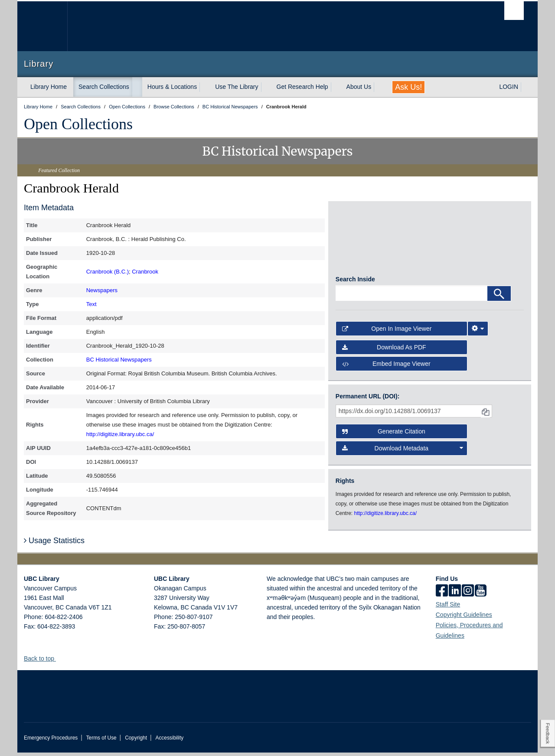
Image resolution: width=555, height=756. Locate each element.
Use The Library (237, 87)
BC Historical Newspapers (119, 360)
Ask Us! (408, 87)
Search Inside (355, 283)
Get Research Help (302, 87)
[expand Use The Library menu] (266, 87)
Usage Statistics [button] (54, 544)
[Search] (499, 297)
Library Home (49, 87)
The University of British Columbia (42, 26)
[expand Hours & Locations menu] (205, 87)
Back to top (43, 662)
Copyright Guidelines (464, 618)
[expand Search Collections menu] (137, 87)
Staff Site (448, 608)
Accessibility (169, 741)
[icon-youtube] (481, 595)
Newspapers (102, 290)
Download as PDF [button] (384, 351)
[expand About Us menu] (379, 87)
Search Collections (104, 87)
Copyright (136, 741)
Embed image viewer (386, 367)
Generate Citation (384, 435)
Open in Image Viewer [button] (387, 332)
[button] (59, 662)
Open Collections (78, 124)
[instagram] (468, 595)
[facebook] (442, 595)
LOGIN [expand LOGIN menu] (509, 87)
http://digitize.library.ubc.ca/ (120, 434)
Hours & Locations (172, 87)
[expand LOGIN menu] (526, 87)
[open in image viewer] (359, 242)
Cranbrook (145, 272)
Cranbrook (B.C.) (108, 272)
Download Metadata (403, 451)
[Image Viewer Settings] (478, 332)
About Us (359, 87)
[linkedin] (455, 595)
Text (91, 304)
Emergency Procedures (51, 741)
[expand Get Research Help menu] (336, 87)
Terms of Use (101, 741)
